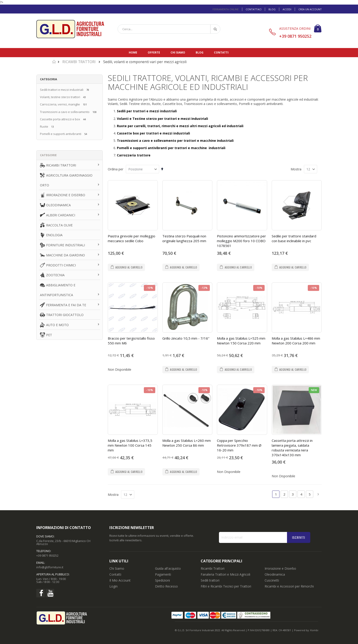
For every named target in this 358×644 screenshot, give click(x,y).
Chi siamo (178, 52)
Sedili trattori (210, 580)
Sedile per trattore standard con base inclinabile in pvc (294, 238)
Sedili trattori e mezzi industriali (62, 90)
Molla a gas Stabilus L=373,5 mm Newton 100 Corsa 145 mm (130, 445)
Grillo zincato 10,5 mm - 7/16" (186, 338)
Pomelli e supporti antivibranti (61, 134)
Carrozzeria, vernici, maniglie (60, 104)
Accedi (287, 9)
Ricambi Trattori (213, 568)
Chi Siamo (117, 568)
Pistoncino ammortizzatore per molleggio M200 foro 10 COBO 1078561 (241, 241)
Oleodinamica (275, 574)
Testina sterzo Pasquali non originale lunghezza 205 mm (184, 238)
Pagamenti (163, 574)
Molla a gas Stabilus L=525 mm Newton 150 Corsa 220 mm (241, 341)
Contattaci (254, 9)
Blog (272, 9)
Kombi (314, 630)
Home (133, 52)
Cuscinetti (272, 580)
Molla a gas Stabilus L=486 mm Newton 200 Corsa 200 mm (296, 341)
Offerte (154, 52)
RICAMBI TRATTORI (79, 62)
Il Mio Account (120, 580)
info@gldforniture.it (50, 567)
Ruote (44, 126)
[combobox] (169, 29)
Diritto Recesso (166, 586)
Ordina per (116, 169)
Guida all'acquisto (168, 568)
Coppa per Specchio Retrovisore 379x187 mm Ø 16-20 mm (239, 445)
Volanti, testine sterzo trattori (60, 97)
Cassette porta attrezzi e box (60, 119)
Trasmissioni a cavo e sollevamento (65, 112)
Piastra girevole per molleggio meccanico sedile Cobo (132, 238)
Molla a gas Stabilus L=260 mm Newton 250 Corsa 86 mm (187, 443)
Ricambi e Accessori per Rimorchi (289, 586)
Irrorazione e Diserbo (280, 568)
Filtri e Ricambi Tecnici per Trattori (226, 586)
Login (113, 586)
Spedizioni (162, 580)
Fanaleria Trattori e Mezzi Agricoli (225, 574)
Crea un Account (310, 9)
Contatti (221, 52)
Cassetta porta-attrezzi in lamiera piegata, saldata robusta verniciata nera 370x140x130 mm (292, 448)
